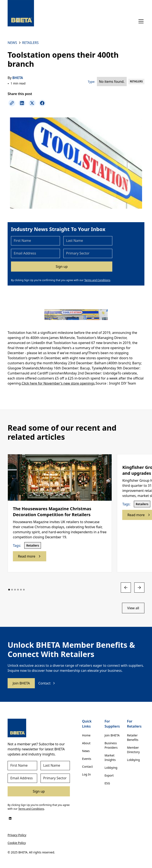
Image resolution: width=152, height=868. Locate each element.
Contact (88, 767)
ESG (107, 783)
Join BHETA (21, 683)
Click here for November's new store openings (58, 383)
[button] (140, 21)
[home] (21, 13)
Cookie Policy (17, 843)
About (86, 743)
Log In (86, 774)
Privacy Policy (17, 835)
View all (133, 608)
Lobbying (111, 768)
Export (109, 775)
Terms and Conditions (97, 280)
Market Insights (110, 758)
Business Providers (111, 745)
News (86, 751)
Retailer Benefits (133, 737)
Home (86, 735)
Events (87, 759)
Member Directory (133, 750)
